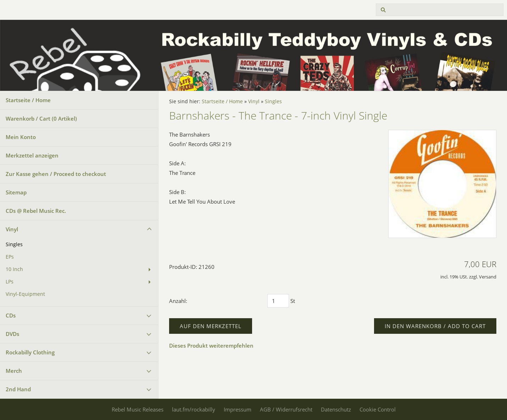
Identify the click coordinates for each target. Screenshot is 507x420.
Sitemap (16, 192)
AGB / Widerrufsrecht (286, 409)
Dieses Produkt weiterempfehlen (211, 346)
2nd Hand (18, 389)
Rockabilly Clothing (30, 352)
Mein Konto (21, 137)
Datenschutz (336, 409)
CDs (11, 315)
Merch (14, 371)
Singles (14, 244)
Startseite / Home (28, 100)
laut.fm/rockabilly (194, 409)
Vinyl (12, 229)
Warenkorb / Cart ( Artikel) (41, 118)
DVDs (12, 334)
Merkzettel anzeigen (32, 155)
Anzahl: (178, 301)
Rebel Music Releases (138, 409)
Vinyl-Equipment (25, 294)
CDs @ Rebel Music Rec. (36, 211)
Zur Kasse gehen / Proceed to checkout (56, 174)
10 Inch (14, 269)
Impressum (238, 409)
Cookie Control (378, 409)
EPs (10, 257)
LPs (10, 282)
